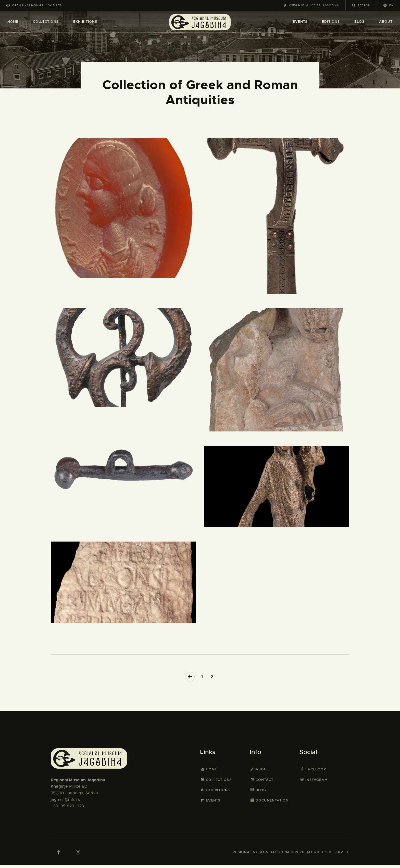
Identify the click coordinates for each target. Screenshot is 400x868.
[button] (389, 5)
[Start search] (354, 5)
